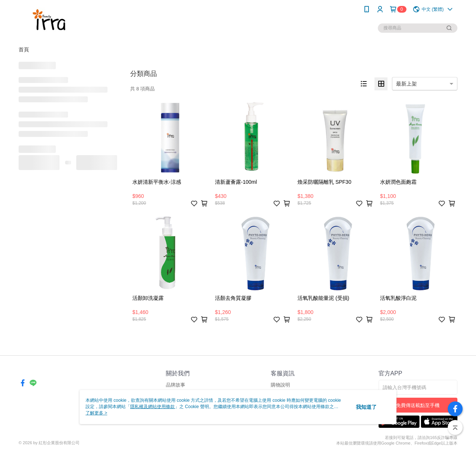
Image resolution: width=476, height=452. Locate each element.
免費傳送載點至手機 (418, 405)
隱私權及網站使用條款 (152, 407)
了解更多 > (96, 413)
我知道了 (366, 407)
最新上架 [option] (406, 84)
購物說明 (280, 385)
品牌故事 (176, 385)
